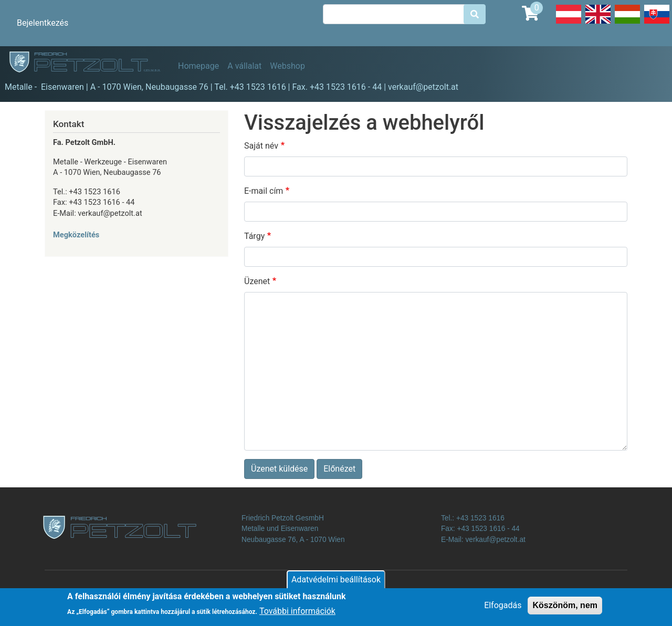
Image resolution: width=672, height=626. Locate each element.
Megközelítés (76, 235)
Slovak (657, 23)
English (598, 23)
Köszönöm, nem (565, 609)
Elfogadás (503, 609)
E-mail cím (264, 191)
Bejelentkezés (43, 23)
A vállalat (244, 66)
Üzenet (257, 281)
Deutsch (569, 23)
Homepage (198, 66)
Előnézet (339, 469)
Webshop (287, 66)
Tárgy (254, 236)
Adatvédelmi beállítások (336, 583)
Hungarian (627, 23)
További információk (297, 615)
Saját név (261, 146)
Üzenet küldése (279, 469)
